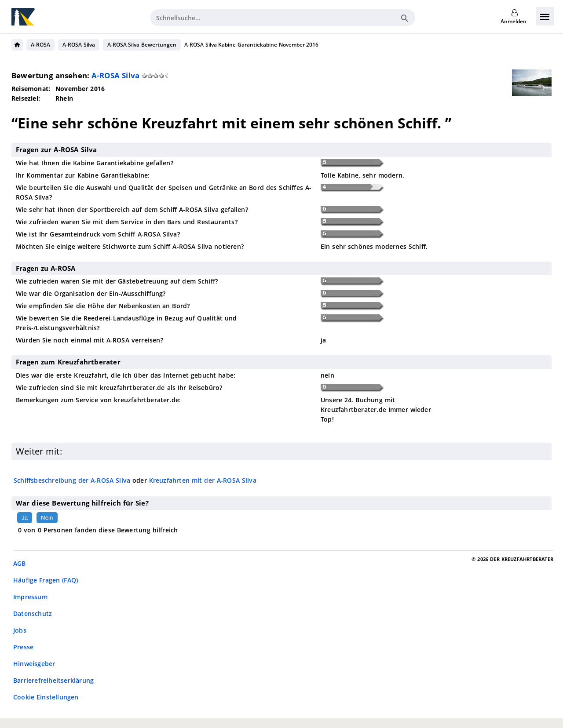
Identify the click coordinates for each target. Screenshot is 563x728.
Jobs (20, 630)
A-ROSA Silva (79, 45)
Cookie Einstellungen (46, 697)
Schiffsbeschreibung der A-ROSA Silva (72, 480)
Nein (47, 518)
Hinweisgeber (34, 664)
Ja (25, 518)
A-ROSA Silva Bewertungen (142, 45)
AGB (20, 563)
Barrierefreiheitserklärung (53, 680)
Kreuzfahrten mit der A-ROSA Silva (203, 480)
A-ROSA (40, 45)
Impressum (30, 597)
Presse (23, 647)
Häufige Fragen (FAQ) (46, 580)
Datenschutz (33, 613)
